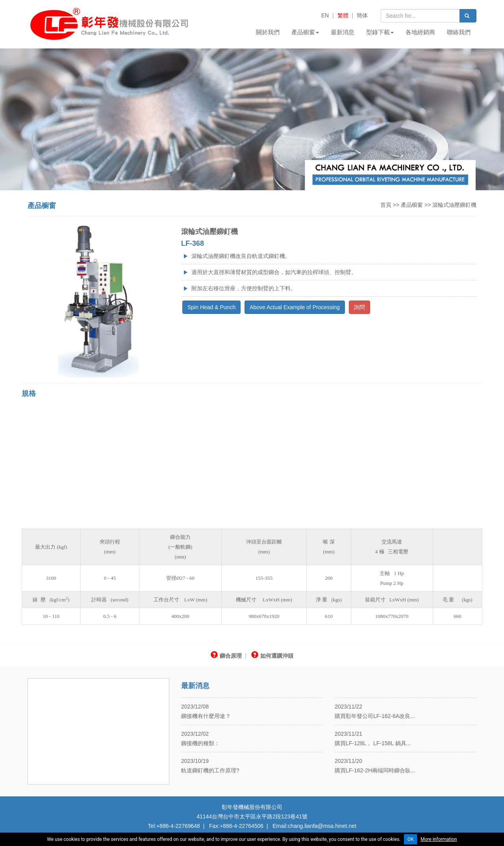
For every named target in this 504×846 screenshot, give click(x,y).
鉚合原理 (226, 656)
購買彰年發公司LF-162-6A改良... (375, 716)
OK (411, 839)
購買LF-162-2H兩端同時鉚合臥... (375, 770)
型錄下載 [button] (380, 32)
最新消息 (343, 32)
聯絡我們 (459, 32)
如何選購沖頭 (272, 656)
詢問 (359, 307)
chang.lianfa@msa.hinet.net (322, 826)
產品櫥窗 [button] (305, 32)
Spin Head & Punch (211, 307)
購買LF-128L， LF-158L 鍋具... (373, 743)
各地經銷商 (420, 32)
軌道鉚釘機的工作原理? (210, 770)
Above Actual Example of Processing (295, 307)
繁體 (343, 15)
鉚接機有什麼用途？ (206, 716)
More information (439, 839)
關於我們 (268, 32)
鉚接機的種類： (200, 743)
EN (325, 15)
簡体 (362, 15)
